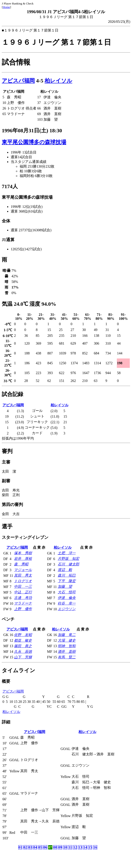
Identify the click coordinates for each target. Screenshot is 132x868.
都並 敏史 (23, 640)
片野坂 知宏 (68, 559)
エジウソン (67, 609)
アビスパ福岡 (18, 81)
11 (70, 847)
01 (20, 847)
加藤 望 (65, 587)
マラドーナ (23, 603)
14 (85, 847)
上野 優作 (23, 609)
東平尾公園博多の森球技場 (34, 142)
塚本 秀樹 (23, 553)
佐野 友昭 (23, 635)
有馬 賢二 (67, 657)
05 (40, 847)
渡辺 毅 (65, 570)
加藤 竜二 (67, 635)
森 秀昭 (21, 564)
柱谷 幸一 (67, 603)
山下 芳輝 (23, 657)
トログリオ (23, 581)
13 (80, 847)
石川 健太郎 (68, 564)
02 (25, 847)
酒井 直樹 (67, 652)
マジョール (23, 570)
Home (6, 7)
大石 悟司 (67, 592)
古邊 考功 (23, 598)
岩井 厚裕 (23, 559)
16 (95, 847)
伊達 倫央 (67, 598)
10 (65, 847)
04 (35, 847)
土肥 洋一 (67, 553)
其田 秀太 (23, 575)
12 (75, 847)
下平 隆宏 (67, 581)
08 (55, 847)
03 (30, 847)
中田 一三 (23, 587)
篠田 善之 (23, 646)
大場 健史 (67, 640)
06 (45, 847)
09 (60, 847)
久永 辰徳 (23, 652)
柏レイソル (58, 81)
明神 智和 (67, 646)
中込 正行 (23, 592)
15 (90, 847)
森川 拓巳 (67, 575)
